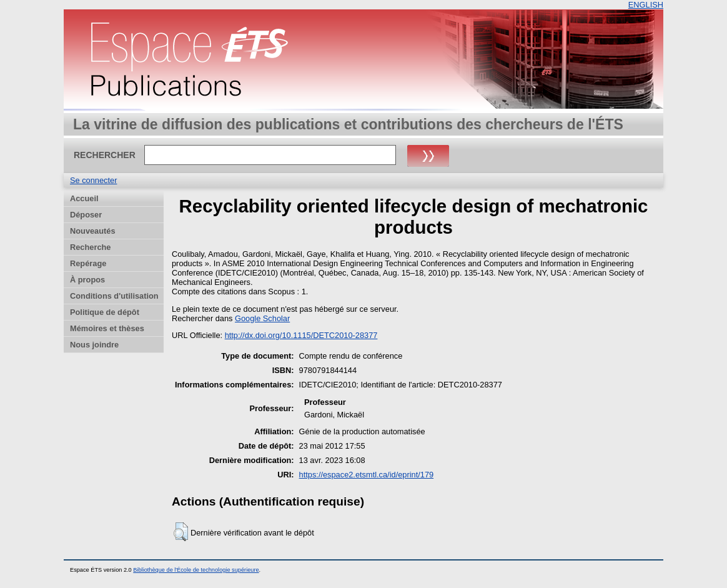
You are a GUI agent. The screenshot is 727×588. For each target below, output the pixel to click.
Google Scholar (262, 318)
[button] (181, 532)
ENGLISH (646, 5)
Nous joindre (94, 345)
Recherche (90, 247)
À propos (87, 280)
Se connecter (93, 180)
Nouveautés (93, 231)
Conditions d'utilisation (114, 296)
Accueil (84, 198)
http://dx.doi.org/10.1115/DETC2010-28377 (301, 335)
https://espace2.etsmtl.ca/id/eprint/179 (367, 475)
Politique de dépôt (105, 312)
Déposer (86, 215)
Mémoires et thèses (107, 328)
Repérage (88, 263)
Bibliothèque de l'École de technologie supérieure (196, 570)
